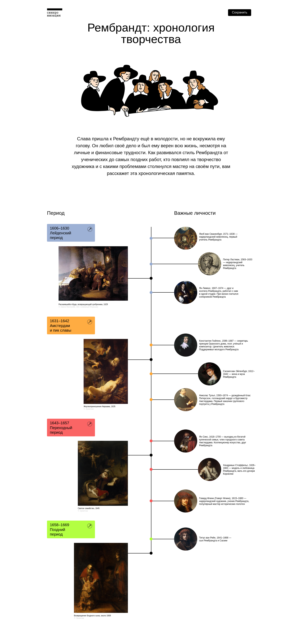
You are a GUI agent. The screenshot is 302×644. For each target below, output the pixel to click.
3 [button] (71, 325)
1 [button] (71, 233)
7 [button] (71, 529)
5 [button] (71, 427)
